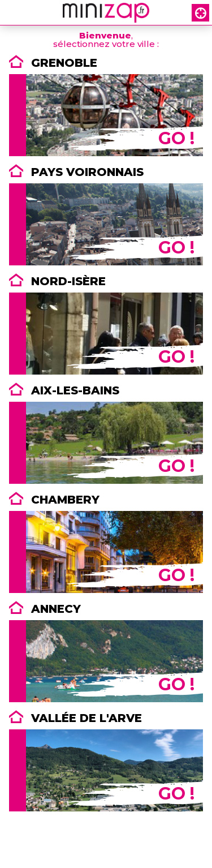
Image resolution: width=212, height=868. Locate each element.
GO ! (176, 138)
